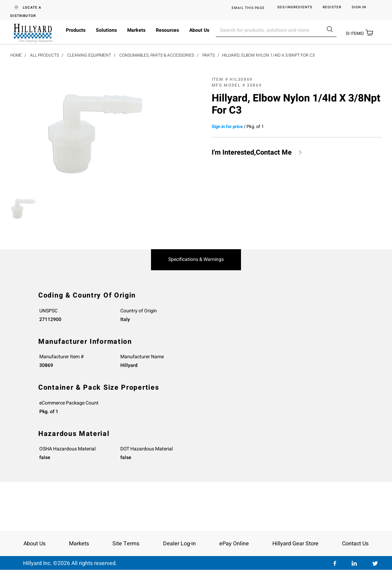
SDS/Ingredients (295, 7)
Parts (209, 55)
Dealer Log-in (179, 544)
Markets (136, 30)
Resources (167, 30)
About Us (199, 30)
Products (76, 30)
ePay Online (234, 544)
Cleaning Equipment (89, 55)
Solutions (106, 30)
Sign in (359, 7)
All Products (44, 55)
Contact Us (355, 544)
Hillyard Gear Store (295, 544)
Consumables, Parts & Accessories (157, 55)
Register (332, 7)
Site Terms (126, 544)
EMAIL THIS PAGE (248, 8)
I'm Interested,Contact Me (252, 153)
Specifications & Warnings (196, 260)
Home (16, 55)
